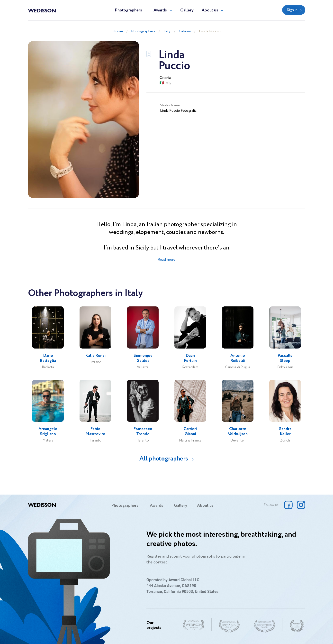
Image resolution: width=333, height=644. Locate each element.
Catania (185, 31)
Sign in (292, 10)
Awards (160, 10)
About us (210, 10)
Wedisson (42, 10)
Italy (167, 31)
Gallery (187, 10)
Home (118, 31)
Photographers (128, 10)
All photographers (164, 459)
